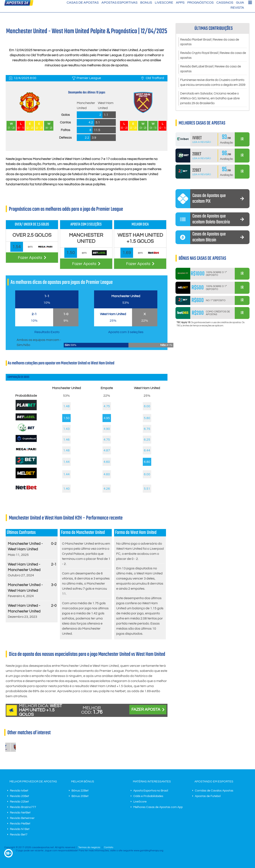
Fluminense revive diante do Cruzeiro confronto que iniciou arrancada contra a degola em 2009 (211, 87)
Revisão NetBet (20, 813)
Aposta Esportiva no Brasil (151, 791)
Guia (240, 3)
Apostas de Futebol (208, 796)
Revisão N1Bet (20, 829)
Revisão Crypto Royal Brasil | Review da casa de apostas (210, 56)
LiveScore (164, 3)
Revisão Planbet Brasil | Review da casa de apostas (212, 42)
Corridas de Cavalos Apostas (214, 791)
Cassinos (225, 3)
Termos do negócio (89, 847)
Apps (180, 3)
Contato (109, 847)
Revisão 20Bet (20, 796)
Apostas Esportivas (119, 3)
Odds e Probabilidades (148, 796)
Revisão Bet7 (19, 835)
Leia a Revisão (202, 150)
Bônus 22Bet (80, 791)
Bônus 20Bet (80, 796)
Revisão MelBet (20, 824)
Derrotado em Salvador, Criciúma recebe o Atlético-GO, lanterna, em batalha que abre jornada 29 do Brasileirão (213, 106)
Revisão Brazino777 (23, 807)
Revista (237, 8)
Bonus (146, 3)
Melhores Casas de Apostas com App (158, 807)
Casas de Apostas (83, 3)
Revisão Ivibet (19, 791)
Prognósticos (200, 3)
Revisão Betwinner (22, 818)
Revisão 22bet (19, 802)
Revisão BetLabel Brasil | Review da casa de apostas (211, 70)
